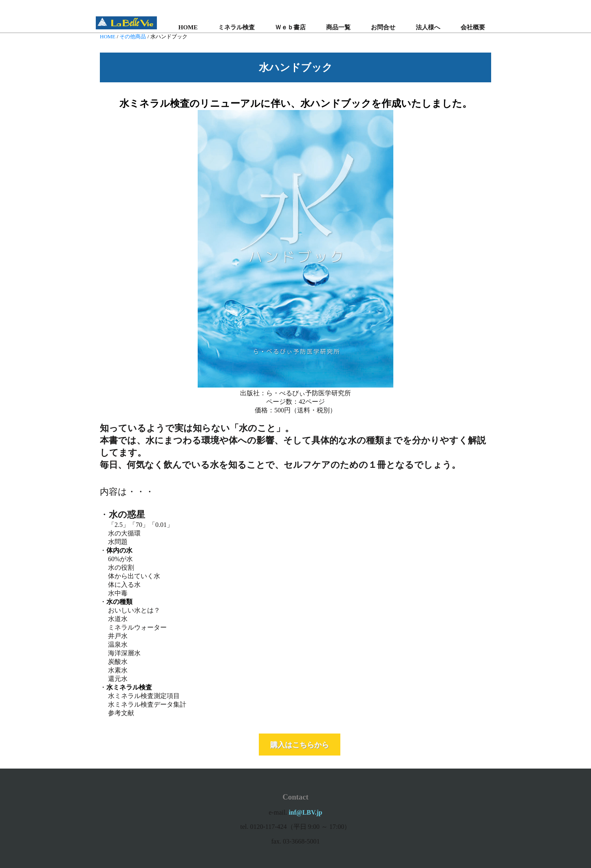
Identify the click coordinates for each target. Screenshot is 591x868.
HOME (188, 27)
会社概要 (473, 27)
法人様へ (428, 27)
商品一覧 (338, 27)
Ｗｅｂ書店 (290, 27)
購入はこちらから (300, 745)
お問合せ (383, 27)
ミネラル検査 (236, 27)
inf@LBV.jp (305, 812)
